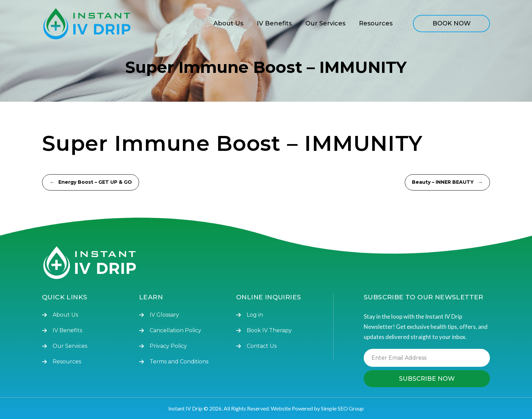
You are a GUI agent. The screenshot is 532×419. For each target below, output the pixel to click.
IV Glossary (164, 315)
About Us (228, 23)
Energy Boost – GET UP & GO (91, 182)
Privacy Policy (168, 346)
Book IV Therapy (269, 330)
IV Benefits (274, 23)
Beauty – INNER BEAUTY (447, 182)
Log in (255, 315)
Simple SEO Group (342, 408)
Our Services (325, 23)
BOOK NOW (452, 23)
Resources (376, 23)
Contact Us (262, 346)
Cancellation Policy (175, 330)
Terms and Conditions (179, 362)
